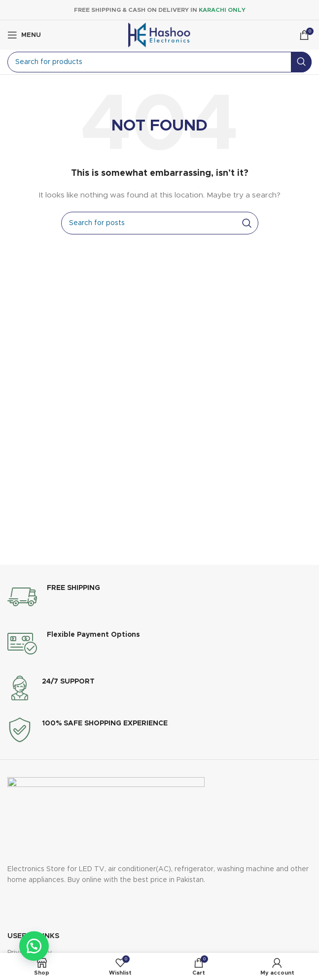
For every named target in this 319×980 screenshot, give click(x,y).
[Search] (159, 62)
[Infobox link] (54, 597)
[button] (35, 946)
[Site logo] (160, 35)
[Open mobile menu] (24, 35)
